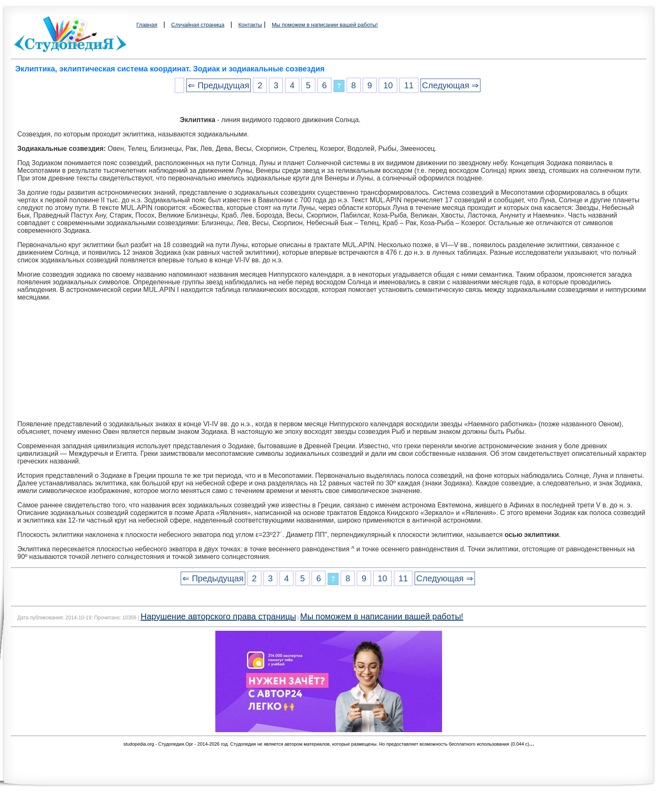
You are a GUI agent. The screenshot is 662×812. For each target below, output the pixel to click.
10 (388, 85)
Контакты (250, 25)
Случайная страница (198, 25)
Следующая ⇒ (450, 85)
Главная (147, 25)
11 (409, 85)
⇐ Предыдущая (218, 85)
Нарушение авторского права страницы (218, 616)
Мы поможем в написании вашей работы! (325, 25)
